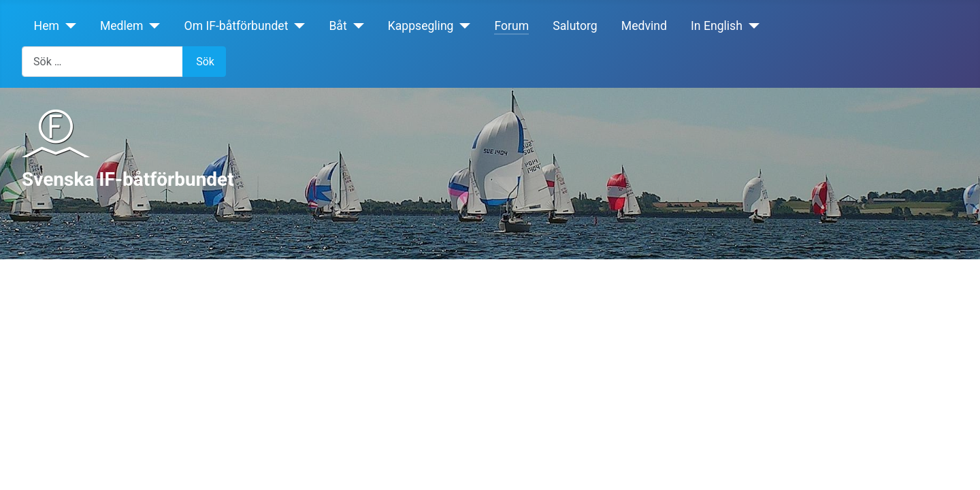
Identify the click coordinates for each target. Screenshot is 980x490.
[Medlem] (152, 26)
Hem (47, 26)
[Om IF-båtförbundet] (296, 26)
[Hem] (68, 26)
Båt (338, 26)
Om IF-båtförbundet (236, 26)
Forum (511, 26)
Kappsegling (421, 26)
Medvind (644, 26)
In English (717, 26)
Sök (205, 62)
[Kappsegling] (462, 26)
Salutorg (575, 26)
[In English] (751, 26)
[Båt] (356, 26)
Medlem (122, 26)
